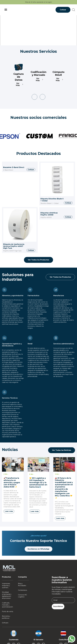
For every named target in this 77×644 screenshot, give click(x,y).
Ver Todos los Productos (38, 260)
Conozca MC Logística (23, 596)
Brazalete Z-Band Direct (14, 167)
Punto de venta (8, 612)
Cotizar (63, 10)
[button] (6, 10)
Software (5, 623)
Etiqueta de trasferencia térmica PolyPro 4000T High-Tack (14, 246)
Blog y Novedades (22, 585)
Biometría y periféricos (6, 617)
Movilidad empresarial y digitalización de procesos (7, 595)
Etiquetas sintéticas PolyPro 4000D (49, 214)
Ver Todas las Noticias (62, 450)
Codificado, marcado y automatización (7, 605)
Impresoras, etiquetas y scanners (6, 586)
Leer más (9, 511)
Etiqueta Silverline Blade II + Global (52, 200)
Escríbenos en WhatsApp (38, 549)
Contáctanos (23, 590)
